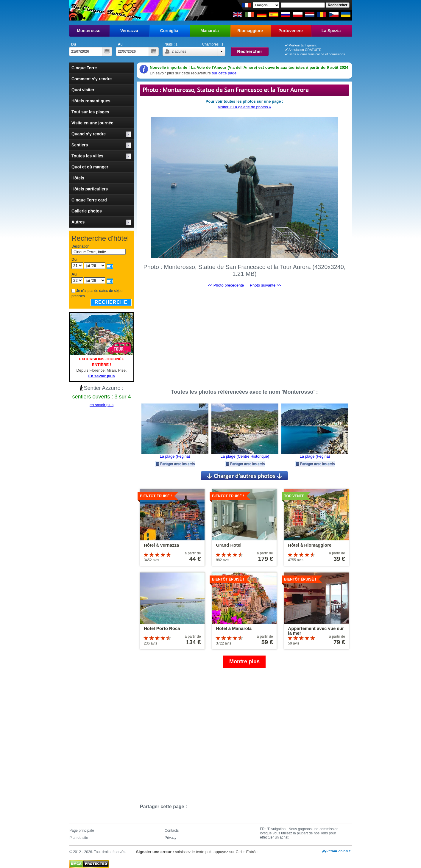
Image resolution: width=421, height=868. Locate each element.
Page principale (82, 831)
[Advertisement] (244, 336)
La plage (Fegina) (175, 456)
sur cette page (224, 73)
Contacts (172, 831)
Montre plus (244, 661)
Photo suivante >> (265, 285)
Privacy (170, 838)
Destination (80, 246)
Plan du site (79, 838)
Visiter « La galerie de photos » (245, 107)
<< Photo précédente (226, 285)
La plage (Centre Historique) (245, 456)
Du (74, 44)
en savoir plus (102, 405)
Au (120, 44)
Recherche (111, 302)
